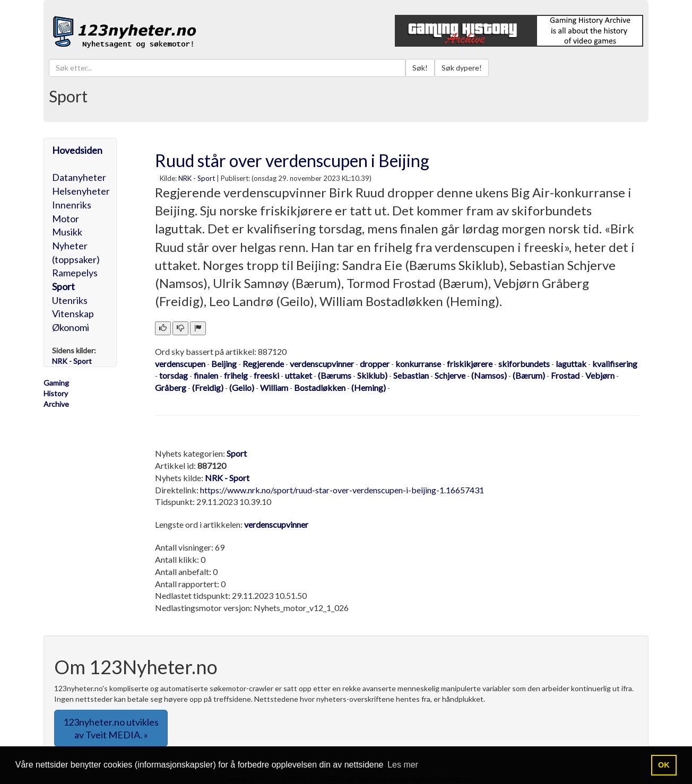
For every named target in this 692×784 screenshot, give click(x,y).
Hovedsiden (77, 150)
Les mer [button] (403, 765)
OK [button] (664, 765)
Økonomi (71, 327)
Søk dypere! (462, 68)
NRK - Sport (197, 178)
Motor (66, 219)
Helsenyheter (81, 191)
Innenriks (72, 205)
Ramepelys (75, 273)
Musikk (67, 232)
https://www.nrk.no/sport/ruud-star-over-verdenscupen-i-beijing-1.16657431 (342, 490)
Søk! (420, 68)
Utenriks (70, 300)
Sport (63, 286)
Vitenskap (73, 313)
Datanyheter (79, 177)
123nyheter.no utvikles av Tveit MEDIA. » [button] (111, 728)
